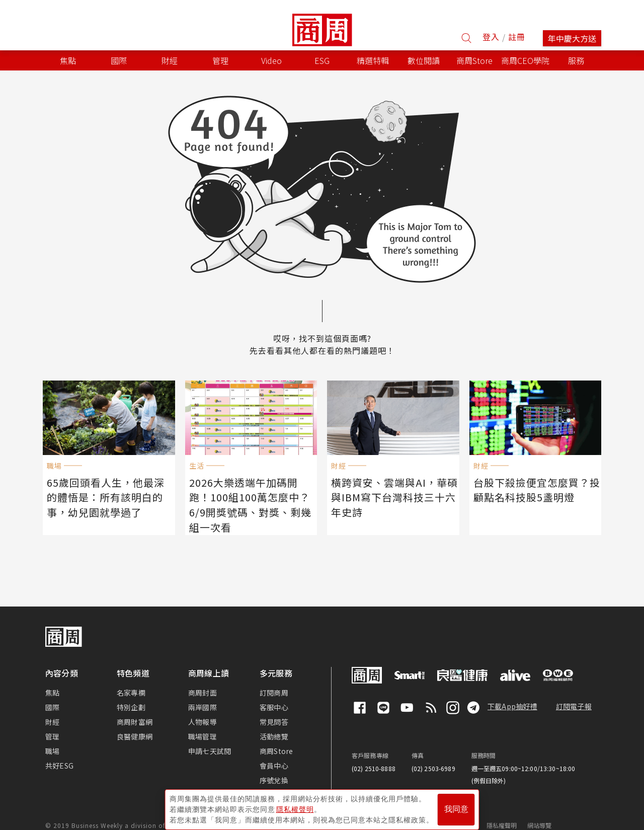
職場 (52, 737)
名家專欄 (131, 678)
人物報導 (203, 708)
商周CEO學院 (525, 60)
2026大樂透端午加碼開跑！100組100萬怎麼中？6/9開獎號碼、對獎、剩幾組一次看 (252, 495)
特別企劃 (131, 693)
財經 (52, 708)
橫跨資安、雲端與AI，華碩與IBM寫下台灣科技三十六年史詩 (393, 495)
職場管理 (203, 722)
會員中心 (274, 751)
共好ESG (59, 751)
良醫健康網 (135, 722)
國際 (52, 693)
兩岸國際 (203, 693)
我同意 (456, 806)
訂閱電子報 (574, 692)
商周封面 (203, 678)
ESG (322, 60)
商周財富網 (135, 708)
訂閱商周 (274, 678)
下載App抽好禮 (512, 692)
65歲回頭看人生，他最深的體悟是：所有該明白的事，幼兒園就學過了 (110, 495)
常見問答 (274, 708)
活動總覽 (274, 722)
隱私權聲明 (502, 811)
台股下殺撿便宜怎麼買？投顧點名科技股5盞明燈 (536, 488)
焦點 (52, 678)
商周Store (474, 60)
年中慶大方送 (572, 38)
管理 (52, 722)
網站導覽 (540, 811)
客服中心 (274, 693)
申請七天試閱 (210, 737)
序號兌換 (274, 766)
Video (271, 60)
